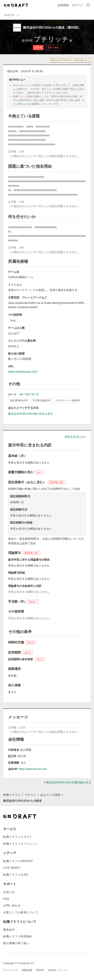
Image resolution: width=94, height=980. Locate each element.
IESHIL (40, 970)
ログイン (77, 5)
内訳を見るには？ (76, 437)
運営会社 (9, 930)
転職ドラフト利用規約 (18, 936)
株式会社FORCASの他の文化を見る (30, 414)
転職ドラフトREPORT (18, 861)
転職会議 (27, 970)
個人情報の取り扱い (16, 943)
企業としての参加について (21, 912)
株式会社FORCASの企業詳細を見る (71, 60)
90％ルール (24, 104)
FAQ (6, 899)
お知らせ (9, 892)
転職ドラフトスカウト (18, 837)
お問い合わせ (12, 905)
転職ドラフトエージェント (21, 844)
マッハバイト (11, 970)
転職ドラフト (12, 795)
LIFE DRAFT (12, 868)
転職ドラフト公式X (16, 875)
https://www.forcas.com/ (23, 372)
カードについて (29, 394)
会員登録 (63, 5)
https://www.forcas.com (33, 769)
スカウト (31, 795)
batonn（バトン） (58, 970)
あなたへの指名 (51, 795)
